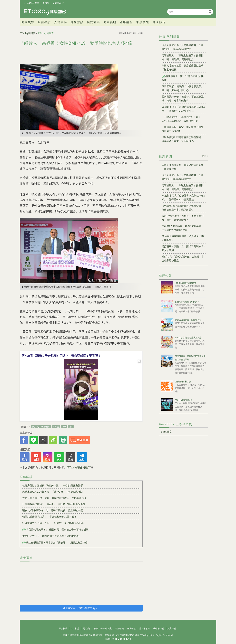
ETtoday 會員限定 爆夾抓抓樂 (188, 338)
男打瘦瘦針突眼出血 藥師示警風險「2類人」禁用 (183, 248)
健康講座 (126, 22)
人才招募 (75, 628)
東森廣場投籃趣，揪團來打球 (188, 320)
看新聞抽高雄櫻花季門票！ (187, 302)
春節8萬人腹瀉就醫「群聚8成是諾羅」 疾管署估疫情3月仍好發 (184, 228)
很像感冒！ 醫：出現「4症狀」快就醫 (183, 78)
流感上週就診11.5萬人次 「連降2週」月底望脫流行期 (52, 492)
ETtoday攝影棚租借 (183, 400)
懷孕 (64, 427)
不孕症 (56, 427)
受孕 (71, 427)
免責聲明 (172, 628)
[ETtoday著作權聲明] (79, 468)
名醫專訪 (44, 22)
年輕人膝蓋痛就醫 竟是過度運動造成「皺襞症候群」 (182, 68)
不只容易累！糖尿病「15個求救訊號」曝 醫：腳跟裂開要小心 (183, 88)
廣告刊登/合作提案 (103, 628)
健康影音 (159, 22)
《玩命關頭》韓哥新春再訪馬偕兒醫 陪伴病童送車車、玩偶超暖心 (182, 139)
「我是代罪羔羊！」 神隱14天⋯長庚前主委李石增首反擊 (55, 530)
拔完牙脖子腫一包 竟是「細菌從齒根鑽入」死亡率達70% (54, 498)
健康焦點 (28, 22)
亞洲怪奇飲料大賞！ (184, 382)
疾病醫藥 (93, 22)
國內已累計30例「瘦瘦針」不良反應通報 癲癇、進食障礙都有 (183, 99)
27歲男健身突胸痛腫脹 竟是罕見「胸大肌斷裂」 (183, 238)
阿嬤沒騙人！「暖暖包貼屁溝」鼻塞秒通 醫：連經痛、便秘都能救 (182, 57)
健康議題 (110, 22)
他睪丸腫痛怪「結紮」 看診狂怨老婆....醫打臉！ (49, 517)
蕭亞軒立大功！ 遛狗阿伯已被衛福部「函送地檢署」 (52, 536)
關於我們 (87, 628)
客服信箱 (119, 628)
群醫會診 (77, 22)
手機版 (46, 3)
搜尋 (210, 12)
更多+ (205, 156)
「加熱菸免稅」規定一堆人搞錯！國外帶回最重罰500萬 (182, 129)
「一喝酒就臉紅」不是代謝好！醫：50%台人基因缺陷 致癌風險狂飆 (181, 119)
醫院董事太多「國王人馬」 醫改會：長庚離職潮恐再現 (53, 523)
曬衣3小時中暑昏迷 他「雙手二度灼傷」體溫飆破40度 (53, 510)
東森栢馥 (143, 22)
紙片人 (35, 427)
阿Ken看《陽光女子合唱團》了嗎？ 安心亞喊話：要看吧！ (61, 356)
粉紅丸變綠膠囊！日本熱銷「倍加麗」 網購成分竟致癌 (55, 543)
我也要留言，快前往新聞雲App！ (81, 608)
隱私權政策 (144, 628)
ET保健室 (166, 432)
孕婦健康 (46, 427)
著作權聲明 (159, 628)
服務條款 (131, 628)
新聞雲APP (58, 3)
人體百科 (61, 22)
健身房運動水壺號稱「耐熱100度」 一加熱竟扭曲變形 (53, 485)
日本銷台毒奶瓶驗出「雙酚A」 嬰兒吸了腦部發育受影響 (54, 504)
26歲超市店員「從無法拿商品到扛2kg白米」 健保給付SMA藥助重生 (183, 109)
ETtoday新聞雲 (31, 3)
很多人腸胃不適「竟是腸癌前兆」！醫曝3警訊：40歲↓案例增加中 (182, 47)
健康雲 (45, 12)
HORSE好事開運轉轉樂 (185, 283)
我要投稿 (63, 628)
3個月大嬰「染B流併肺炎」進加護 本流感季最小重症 (183, 259)
